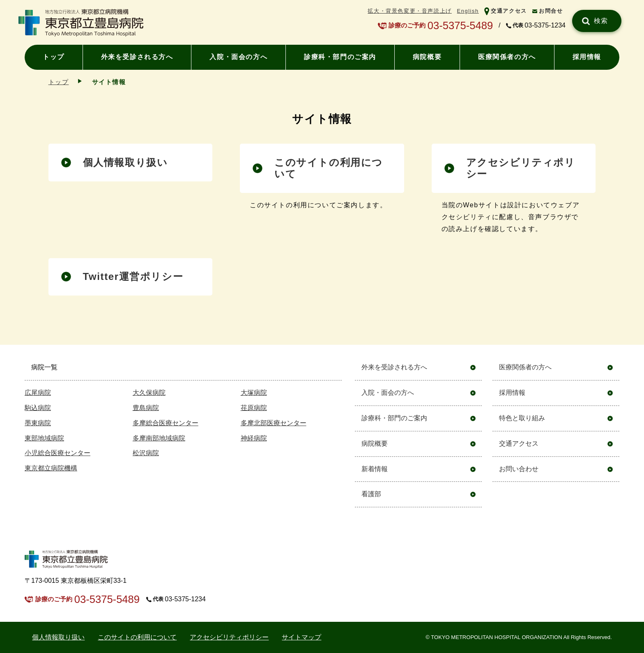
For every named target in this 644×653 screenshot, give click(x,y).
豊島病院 (146, 408)
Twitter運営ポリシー (133, 276)
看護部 (371, 494)
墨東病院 (38, 423)
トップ (54, 57)
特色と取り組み (522, 418)
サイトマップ (301, 637)
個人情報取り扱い (125, 162)
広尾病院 (38, 393)
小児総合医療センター (57, 453)
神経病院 (254, 438)
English (468, 11)
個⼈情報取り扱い (58, 637)
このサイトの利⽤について (329, 168)
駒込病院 (38, 408)
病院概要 (427, 57)
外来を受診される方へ (137, 57)
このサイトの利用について (137, 637)
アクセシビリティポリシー (521, 168)
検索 (601, 21)
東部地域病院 (44, 438)
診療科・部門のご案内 (340, 57)
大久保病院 (149, 393)
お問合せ (551, 11)
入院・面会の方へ (238, 57)
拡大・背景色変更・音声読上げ (409, 11)
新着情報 (375, 469)
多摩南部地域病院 (159, 438)
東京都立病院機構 (51, 468)
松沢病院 (146, 453)
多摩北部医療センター (274, 423)
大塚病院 (254, 393)
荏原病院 (254, 408)
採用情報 (587, 57)
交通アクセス (509, 11)
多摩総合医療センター (166, 423)
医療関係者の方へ (507, 57)
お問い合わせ (519, 469)
